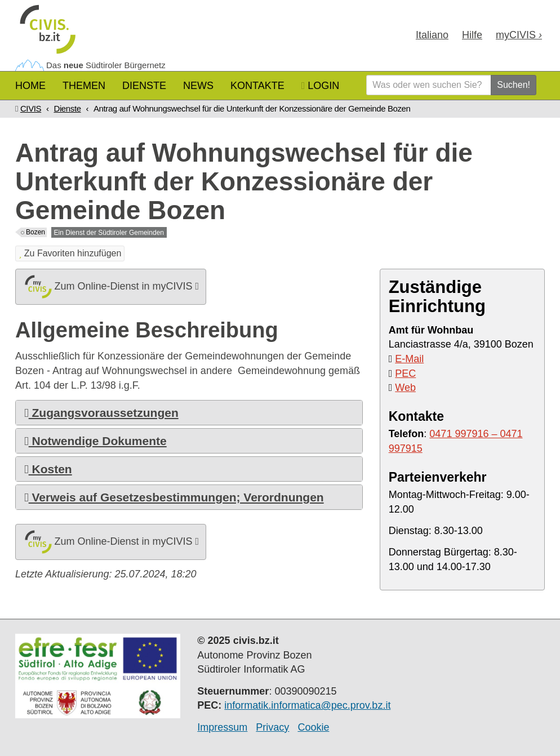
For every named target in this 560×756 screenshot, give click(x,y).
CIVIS (31, 108)
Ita (432, 35)
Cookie (313, 727)
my (519, 35)
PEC (405, 373)
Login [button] (321, 86)
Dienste (144, 86)
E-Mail (409, 359)
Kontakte (257, 86)
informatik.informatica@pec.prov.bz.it (307, 705)
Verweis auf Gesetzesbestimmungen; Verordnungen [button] (174, 497)
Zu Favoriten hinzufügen (70, 253)
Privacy (272, 727)
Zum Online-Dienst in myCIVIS (111, 287)
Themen (84, 86)
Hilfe (472, 35)
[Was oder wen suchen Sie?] (429, 85)
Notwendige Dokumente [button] (95, 441)
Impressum (222, 727)
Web (405, 388)
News (198, 86)
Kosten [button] (48, 469)
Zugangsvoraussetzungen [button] (101, 413)
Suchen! (514, 85)
